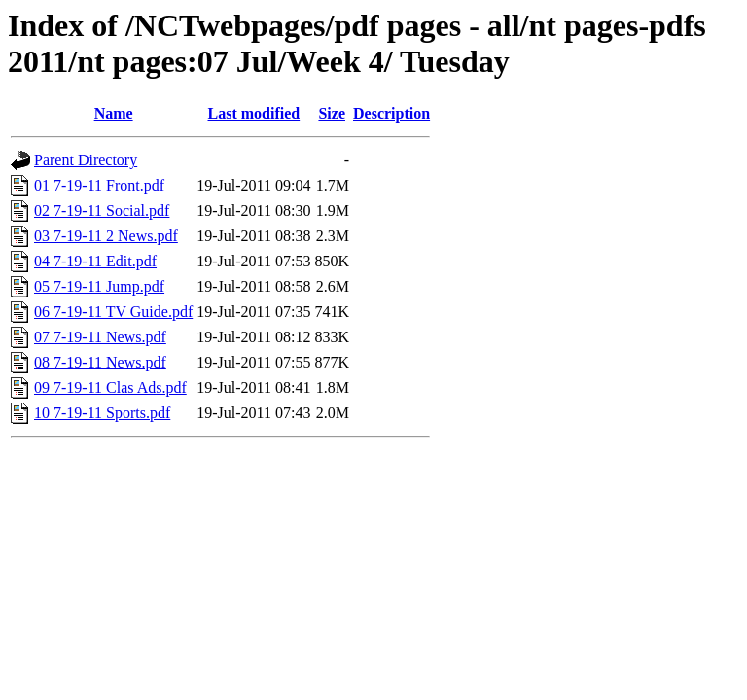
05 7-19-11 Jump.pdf (99, 286)
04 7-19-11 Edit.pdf (95, 261)
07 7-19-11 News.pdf (100, 337)
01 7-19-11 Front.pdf (99, 185)
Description (391, 113)
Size (332, 113)
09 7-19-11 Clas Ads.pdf (110, 387)
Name (114, 113)
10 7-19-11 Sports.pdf (102, 413)
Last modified (254, 113)
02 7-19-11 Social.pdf (102, 210)
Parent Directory (86, 160)
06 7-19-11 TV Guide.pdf (113, 312)
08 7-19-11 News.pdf (100, 362)
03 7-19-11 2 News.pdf (106, 236)
